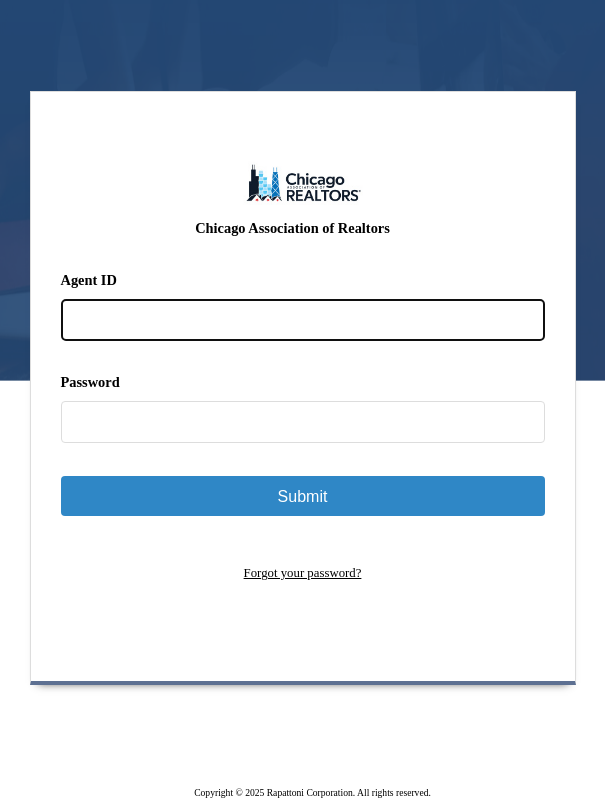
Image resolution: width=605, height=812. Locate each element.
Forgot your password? (303, 573)
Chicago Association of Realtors (292, 228)
